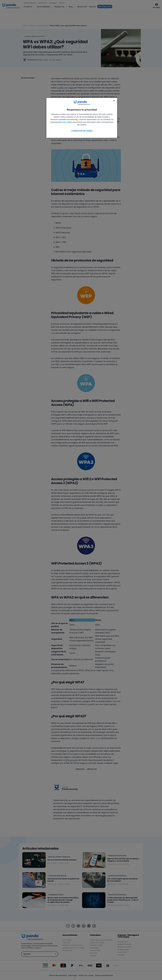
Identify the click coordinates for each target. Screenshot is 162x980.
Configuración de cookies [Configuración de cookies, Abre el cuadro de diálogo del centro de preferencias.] (82, 131)
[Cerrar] (114, 101)
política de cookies (64, 122)
